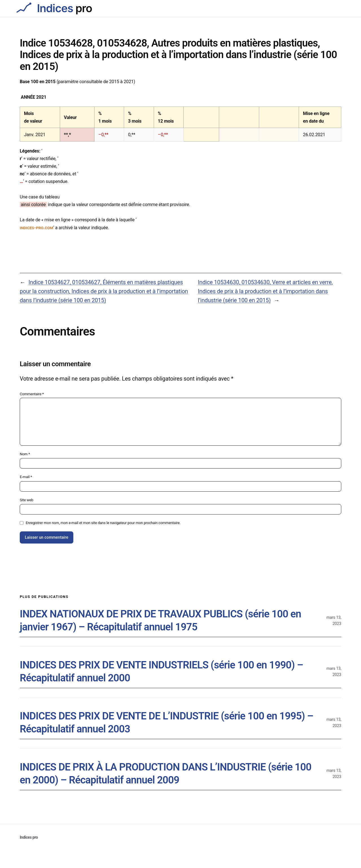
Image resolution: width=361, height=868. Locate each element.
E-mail (26, 477)
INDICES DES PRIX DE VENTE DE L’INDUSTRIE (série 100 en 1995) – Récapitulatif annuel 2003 (167, 723)
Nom (25, 454)
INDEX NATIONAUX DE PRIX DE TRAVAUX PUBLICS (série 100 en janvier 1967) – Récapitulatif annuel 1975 (160, 621)
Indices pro (29, 837)
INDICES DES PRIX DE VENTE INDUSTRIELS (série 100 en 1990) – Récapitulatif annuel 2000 (161, 672)
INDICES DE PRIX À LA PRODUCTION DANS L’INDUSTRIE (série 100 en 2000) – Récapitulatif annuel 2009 (166, 774)
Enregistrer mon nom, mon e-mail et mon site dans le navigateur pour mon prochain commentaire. (103, 523)
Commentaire (32, 394)
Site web (27, 500)
